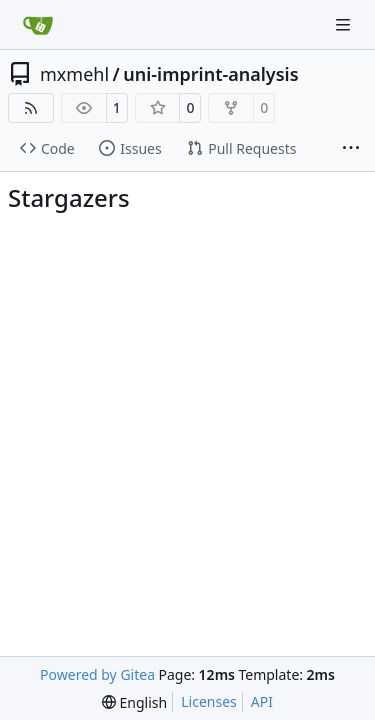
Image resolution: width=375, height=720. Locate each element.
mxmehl (74, 74)
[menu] (134, 702)
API (262, 701)
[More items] (351, 149)
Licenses (209, 701)
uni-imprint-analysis (210, 74)
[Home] (38, 25)
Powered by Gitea (97, 674)
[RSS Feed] (31, 108)
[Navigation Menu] (345, 24)
